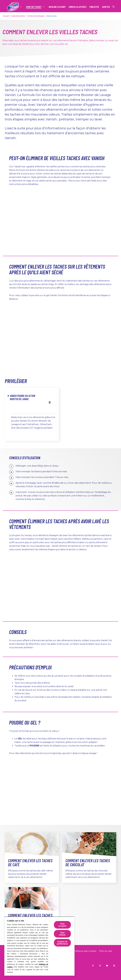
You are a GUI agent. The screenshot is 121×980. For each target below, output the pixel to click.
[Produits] (15, 7)
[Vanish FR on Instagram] (100, 966)
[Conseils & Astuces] (78, 7)
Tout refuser (62, 934)
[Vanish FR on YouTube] (107, 966)
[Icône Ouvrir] (114, 7)
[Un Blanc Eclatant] (57, 7)
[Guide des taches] (34, 7)
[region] (39, 946)
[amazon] (114, 966)
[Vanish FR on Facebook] (93, 966)
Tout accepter (62, 925)
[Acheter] (106, 7)
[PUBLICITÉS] (94, 7)
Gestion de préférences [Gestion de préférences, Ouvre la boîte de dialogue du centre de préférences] (62, 943)
